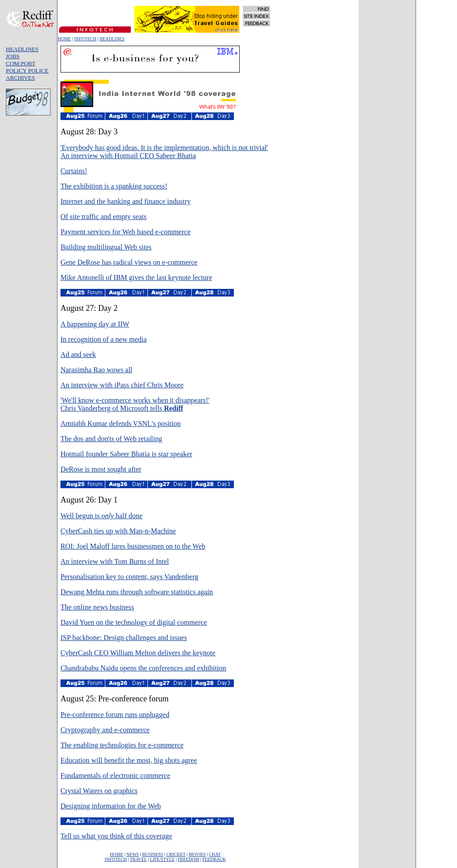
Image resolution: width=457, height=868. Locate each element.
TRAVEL (138, 859)
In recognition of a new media (103, 339)
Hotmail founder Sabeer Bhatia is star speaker (126, 454)
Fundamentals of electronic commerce (115, 776)
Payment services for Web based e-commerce (125, 232)
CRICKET (176, 854)
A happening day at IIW (95, 324)
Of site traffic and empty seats (103, 217)
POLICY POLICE (27, 71)
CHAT (215, 854)
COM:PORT (21, 63)
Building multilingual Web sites (106, 247)
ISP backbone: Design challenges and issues (124, 638)
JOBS (13, 56)
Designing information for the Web (111, 806)
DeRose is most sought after (101, 469)
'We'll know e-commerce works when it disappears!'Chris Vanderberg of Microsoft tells (135, 404)
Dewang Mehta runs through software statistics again (137, 592)
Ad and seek (78, 355)
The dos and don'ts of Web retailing (111, 439)
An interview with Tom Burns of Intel (115, 561)
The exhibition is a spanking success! (114, 186)
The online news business (97, 607)
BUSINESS (153, 854)
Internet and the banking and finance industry (126, 201)
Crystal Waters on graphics (99, 791)
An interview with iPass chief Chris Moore (122, 385)
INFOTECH (85, 39)
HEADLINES (112, 39)
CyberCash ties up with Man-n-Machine (118, 531)
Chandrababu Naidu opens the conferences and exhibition (143, 668)
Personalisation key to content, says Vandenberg (129, 577)
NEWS (133, 854)
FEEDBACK (214, 859)
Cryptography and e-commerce (105, 730)
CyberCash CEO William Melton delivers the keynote (138, 653)
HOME (64, 39)
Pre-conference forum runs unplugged (115, 715)
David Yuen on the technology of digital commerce (134, 622)
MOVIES (197, 854)
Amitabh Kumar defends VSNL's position (121, 423)
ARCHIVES (20, 78)
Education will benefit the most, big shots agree (129, 760)
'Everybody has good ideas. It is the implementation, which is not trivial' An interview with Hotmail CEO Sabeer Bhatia (164, 152)
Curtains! (74, 171)
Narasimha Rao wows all (96, 370)
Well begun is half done (101, 516)
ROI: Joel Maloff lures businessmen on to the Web (133, 546)
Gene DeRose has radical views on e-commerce (129, 262)
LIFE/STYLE (162, 859)
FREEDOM (189, 859)
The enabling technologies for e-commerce (122, 745)
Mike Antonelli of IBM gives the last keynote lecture (136, 277)
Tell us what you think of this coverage (116, 836)
